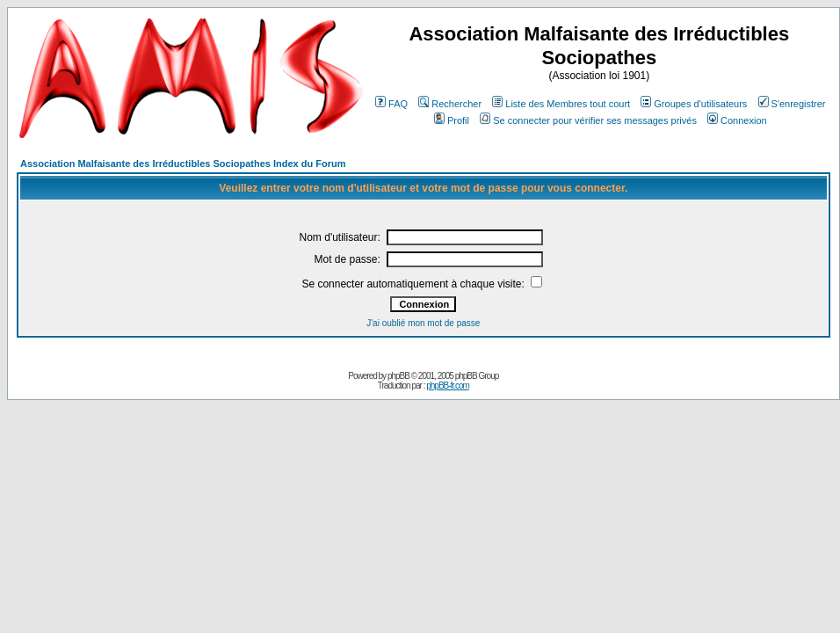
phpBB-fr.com (448, 386)
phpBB (398, 376)
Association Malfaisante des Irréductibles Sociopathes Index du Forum (183, 164)
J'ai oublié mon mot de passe (423, 323)
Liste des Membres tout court (561, 104)
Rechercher (450, 104)
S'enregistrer (792, 104)
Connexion (737, 120)
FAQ (391, 104)
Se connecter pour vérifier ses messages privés (588, 120)
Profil (452, 120)
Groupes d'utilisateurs (694, 104)
